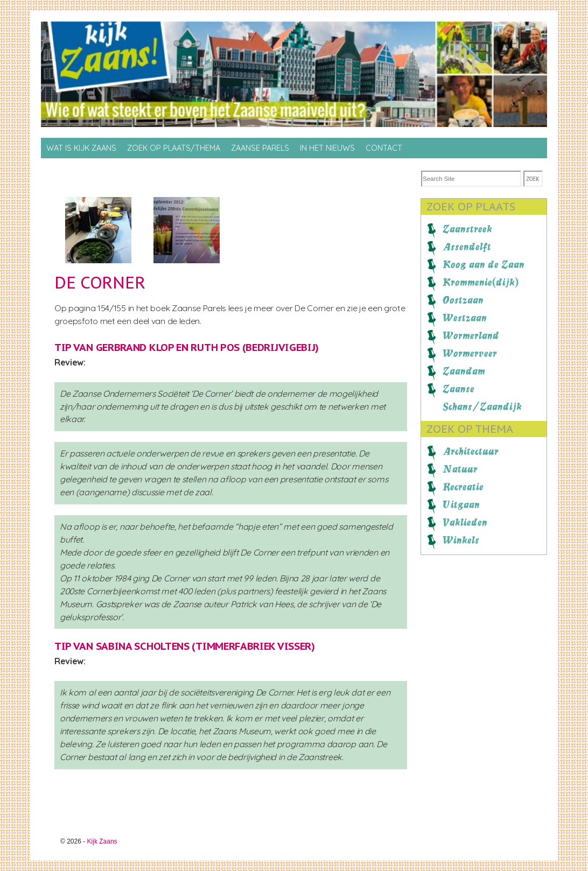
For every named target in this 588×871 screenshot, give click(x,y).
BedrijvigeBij (280, 347)
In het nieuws (327, 148)
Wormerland (471, 335)
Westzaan (465, 318)
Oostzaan (463, 300)
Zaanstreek (467, 229)
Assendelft (467, 247)
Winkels (461, 540)
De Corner (100, 282)
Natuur (460, 469)
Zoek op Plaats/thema (174, 148)
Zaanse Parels (260, 148)
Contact (384, 148)
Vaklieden (465, 522)
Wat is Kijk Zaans (81, 148)
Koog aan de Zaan (484, 264)
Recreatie (463, 487)
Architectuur (471, 451)
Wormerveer (470, 353)
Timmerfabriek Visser (253, 646)
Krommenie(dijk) (481, 282)
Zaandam (464, 371)
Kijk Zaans (102, 841)
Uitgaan (461, 504)
